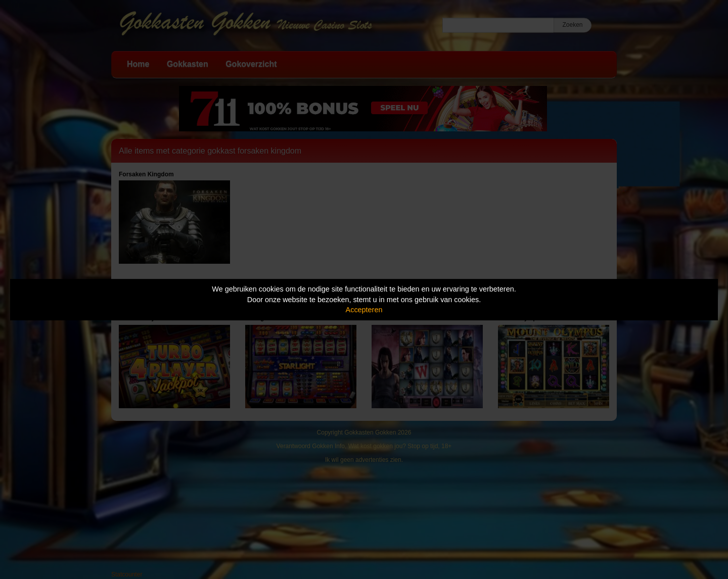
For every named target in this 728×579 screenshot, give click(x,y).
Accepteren (364, 310)
